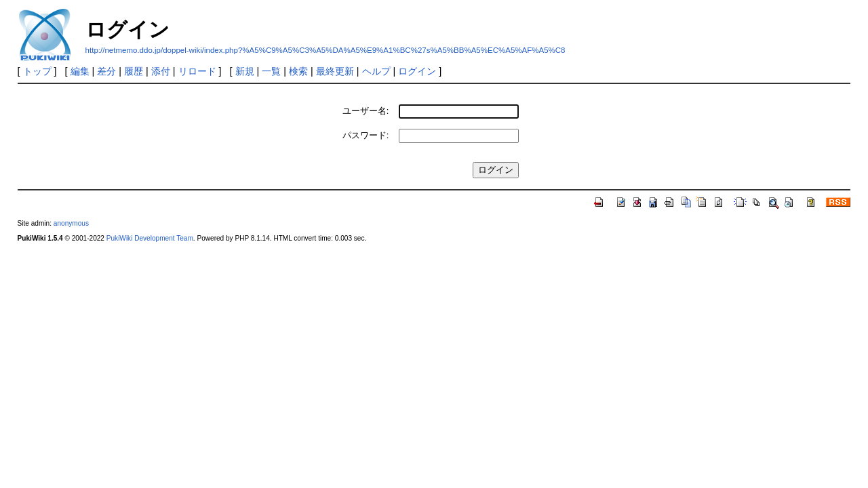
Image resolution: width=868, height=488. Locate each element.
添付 (161, 71)
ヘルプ (376, 71)
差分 (106, 71)
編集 (80, 71)
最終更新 (335, 71)
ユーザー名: (366, 111)
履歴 (134, 71)
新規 (245, 71)
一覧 (271, 71)
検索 (298, 71)
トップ (37, 71)
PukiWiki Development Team (150, 238)
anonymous (71, 223)
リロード (197, 71)
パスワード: (366, 135)
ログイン (417, 71)
